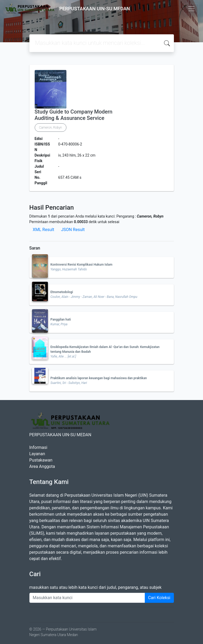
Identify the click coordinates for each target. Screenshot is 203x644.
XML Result (44, 230)
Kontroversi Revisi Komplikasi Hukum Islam (82, 265)
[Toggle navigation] (191, 9)
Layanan (37, 454)
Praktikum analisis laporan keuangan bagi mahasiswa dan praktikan (99, 378)
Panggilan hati (61, 319)
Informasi (38, 447)
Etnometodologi (62, 292)
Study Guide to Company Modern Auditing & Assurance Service (74, 115)
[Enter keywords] (87, 598)
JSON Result (73, 230)
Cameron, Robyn (51, 128)
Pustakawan (41, 460)
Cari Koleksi (159, 598)
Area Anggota (42, 466)
